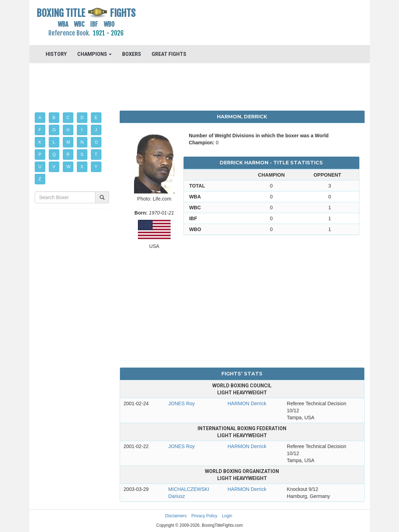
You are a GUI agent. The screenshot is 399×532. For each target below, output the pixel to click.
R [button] (68, 155)
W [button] (69, 167)
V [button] (54, 167)
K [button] (40, 142)
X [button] (82, 167)
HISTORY (56, 54)
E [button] (96, 118)
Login (227, 516)
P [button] (40, 155)
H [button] (68, 130)
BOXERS (132, 54)
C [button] (68, 118)
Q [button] (54, 155)
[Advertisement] (242, 23)
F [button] (40, 130)
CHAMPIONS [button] (94, 54)
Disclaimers (176, 516)
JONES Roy (182, 403)
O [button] (96, 142)
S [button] (82, 155)
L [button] (54, 142)
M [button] (68, 142)
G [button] (54, 130)
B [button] (54, 118)
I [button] (82, 130)
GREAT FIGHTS (169, 54)
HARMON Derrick (247, 403)
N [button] (82, 142)
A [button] (40, 118)
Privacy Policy (204, 516)
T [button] (96, 155)
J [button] (96, 130)
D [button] (82, 118)
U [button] (40, 167)
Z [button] (40, 179)
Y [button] (96, 167)
